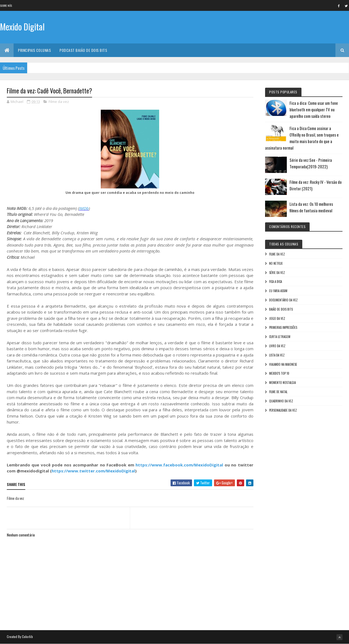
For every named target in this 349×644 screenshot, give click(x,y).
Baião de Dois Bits (281, 309)
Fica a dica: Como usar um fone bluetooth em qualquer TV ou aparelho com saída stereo (314, 109)
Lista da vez (277, 355)
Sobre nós (6, 6)
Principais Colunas (34, 50)
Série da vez (277, 273)
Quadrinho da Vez (281, 401)
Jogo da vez (277, 318)
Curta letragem (280, 337)
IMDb (84, 208)
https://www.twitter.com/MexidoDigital (93, 471)
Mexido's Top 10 (279, 373)
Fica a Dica (276, 282)
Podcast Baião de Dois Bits (83, 50)
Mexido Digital (22, 26)
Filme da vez (59, 102)
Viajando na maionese (283, 364)
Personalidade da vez (283, 410)
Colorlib (27, 637)
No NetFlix (276, 263)
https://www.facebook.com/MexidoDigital (179, 465)
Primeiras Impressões (283, 327)
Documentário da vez (283, 300)
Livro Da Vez (277, 346)
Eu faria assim (278, 291)
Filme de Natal (278, 392)
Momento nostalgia (282, 383)
